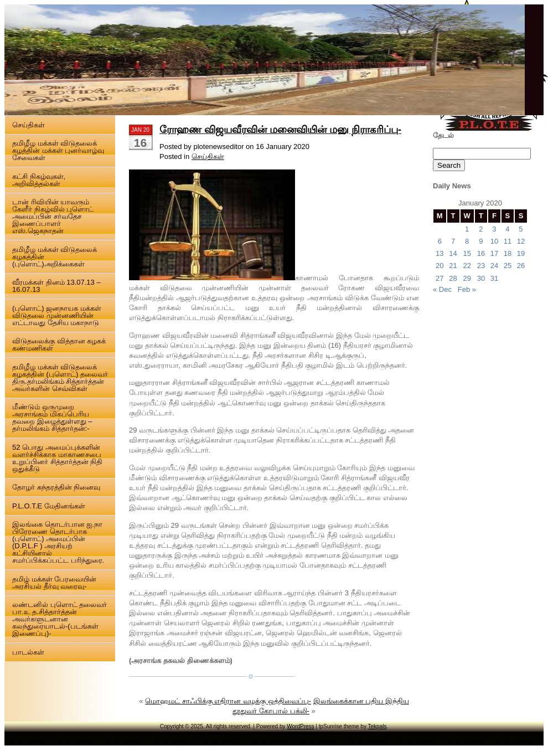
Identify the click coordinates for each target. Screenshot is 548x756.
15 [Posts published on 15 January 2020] (467, 253)
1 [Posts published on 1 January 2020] (467, 229)
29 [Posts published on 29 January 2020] (467, 278)
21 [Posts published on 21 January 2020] (453, 266)
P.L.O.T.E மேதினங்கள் (49, 506)
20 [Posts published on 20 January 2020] (440, 266)
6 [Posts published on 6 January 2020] (440, 241)
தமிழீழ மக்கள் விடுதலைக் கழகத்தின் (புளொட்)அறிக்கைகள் (55, 257)
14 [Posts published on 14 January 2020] (453, 253)
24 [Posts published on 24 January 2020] (494, 266)
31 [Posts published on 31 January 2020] (494, 278)
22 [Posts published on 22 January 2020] (467, 266)
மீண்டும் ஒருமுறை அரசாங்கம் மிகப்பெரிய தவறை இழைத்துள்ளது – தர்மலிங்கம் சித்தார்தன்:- (52, 418)
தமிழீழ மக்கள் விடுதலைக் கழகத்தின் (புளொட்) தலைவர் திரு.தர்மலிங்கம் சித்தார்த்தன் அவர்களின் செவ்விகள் (60, 378)
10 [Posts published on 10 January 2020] (494, 241)
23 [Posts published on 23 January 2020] (481, 266)
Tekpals (378, 726)
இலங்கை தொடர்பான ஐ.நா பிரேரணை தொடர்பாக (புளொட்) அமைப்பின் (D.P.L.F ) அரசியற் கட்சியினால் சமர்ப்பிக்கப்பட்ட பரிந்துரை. (58, 542)
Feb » (467, 289)
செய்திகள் (29, 125)
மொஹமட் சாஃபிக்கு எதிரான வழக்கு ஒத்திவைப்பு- (228, 701)
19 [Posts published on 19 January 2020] (521, 253)
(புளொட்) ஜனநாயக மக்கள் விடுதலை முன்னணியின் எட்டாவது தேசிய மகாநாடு (57, 315)
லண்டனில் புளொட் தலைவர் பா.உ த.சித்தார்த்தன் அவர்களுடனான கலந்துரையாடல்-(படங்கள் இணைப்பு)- (60, 619)
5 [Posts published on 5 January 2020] (521, 229)
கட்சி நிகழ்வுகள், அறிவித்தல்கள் (39, 180)
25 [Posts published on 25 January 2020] (508, 266)
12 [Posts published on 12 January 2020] (521, 241)
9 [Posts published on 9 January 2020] (481, 241)
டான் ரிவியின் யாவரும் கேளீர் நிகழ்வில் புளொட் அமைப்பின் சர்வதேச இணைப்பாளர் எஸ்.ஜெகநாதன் (53, 216)
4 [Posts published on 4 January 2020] (507, 229)
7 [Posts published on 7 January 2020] (453, 241)
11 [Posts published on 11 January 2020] (508, 241)
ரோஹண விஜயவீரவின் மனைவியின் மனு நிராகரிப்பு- (280, 130)
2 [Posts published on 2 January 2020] (481, 229)
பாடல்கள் (28, 652)
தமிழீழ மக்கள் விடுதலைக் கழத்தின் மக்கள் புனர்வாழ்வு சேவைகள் (58, 150)
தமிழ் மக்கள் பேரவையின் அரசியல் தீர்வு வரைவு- (54, 583)
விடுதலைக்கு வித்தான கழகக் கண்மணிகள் (59, 344)
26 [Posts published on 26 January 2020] (521, 266)
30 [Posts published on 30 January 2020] (481, 278)
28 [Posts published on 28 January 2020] (453, 278)
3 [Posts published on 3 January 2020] (494, 229)
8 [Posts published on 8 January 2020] (467, 241)
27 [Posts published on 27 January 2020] (440, 278)
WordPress (300, 726)
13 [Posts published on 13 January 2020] (440, 253)
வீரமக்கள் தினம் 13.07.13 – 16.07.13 (56, 286)
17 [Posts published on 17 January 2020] (494, 253)
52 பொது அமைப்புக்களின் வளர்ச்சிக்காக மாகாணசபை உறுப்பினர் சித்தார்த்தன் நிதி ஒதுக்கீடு (57, 458)
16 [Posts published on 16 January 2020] (481, 253)
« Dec (442, 289)
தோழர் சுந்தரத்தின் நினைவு (56, 487)
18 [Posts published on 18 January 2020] (508, 253)
